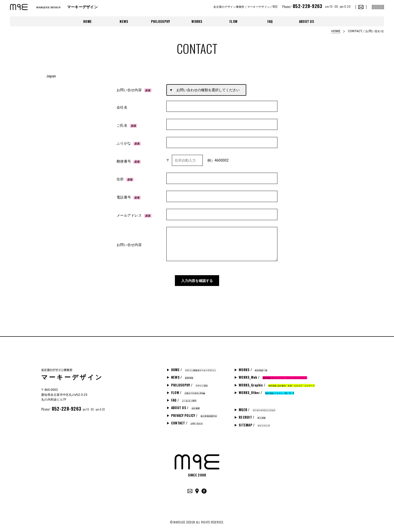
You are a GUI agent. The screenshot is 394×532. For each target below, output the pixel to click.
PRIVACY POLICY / (194, 412)
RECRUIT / (252, 414)
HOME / (194, 367)
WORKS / (253, 367)
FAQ (270, 21)
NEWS (124, 21)
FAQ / (184, 397)
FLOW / (188, 390)
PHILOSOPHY (161, 21)
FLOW (233, 21)
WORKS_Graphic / (277, 382)
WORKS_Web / (273, 374)
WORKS (197, 21)
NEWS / (182, 374)
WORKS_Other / (266, 390)
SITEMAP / (254, 422)
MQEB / (257, 407)
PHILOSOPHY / (189, 382)
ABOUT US (307, 21)
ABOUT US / (185, 405)
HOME (87, 21)
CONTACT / (187, 420)
